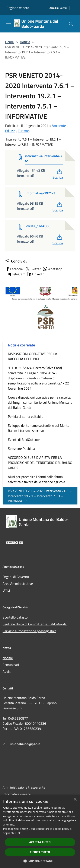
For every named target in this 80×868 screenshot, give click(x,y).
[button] (40, 861)
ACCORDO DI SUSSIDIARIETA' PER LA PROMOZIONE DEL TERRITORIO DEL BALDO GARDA (40, 463)
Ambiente (59, 126)
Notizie (25, 42)
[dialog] (40, 831)
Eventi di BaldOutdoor (24, 440)
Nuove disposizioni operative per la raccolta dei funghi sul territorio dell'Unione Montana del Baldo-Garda (40, 402)
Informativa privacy (17, 794)
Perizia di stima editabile (26, 416)
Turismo (24, 131)
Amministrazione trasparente (24, 787)
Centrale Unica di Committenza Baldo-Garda (35, 624)
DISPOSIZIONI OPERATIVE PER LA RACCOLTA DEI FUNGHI (33, 356)
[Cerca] (71, 24)
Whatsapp (52, 269)
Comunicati (11, 665)
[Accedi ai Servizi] (58, 8)
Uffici (6, 590)
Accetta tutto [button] (40, 842)
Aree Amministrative (18, 584)
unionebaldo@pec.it (25, 744)
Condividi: (16, 261)
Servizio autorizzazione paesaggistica (29, 631)
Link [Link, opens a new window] (18, 833)
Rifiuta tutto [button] (40, 852)
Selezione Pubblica (21, 449)
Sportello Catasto (15, 617)
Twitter (33, 269)
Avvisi (7, 672)
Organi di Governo (16, 577)
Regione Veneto (18, 8)
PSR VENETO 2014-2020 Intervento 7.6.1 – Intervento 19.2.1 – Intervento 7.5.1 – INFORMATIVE (40, 496)
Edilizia (10, 131)
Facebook (14, 269)
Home (9, 42)
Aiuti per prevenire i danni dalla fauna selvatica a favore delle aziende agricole (36, 479)
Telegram (16, 274)
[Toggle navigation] (9, 23)
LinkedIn (36, 274)
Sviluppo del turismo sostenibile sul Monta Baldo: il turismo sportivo (39, 428)
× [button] (75, 799)
